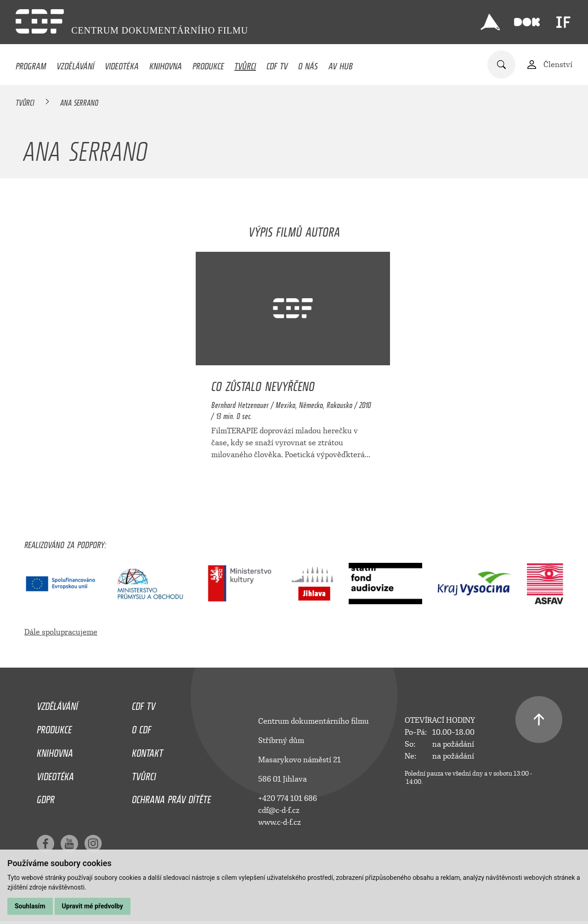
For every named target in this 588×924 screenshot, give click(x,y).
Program (31, 64)
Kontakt (147, 751)
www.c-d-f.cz (280, 822)
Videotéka (122, 64)
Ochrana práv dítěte (171, 797)
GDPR (46, 797)
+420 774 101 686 (288, 798)
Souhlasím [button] (30, 906)
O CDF (141, 727)
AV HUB (341, 64)
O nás (308, 64)
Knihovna (166, 64)
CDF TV (277, 64)
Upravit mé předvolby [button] (93, 906)
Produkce (208, 64)
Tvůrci (245, 64)
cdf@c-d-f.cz (279, 810)
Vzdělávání (75, 64)
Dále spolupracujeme (61, 632)
